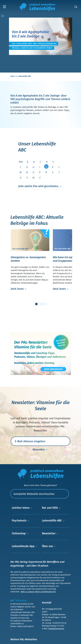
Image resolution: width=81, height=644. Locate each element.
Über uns (49, 546)
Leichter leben (22, 508)
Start (13, 76)
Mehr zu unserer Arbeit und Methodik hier (38, 592)
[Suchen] (40, 494)
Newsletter (51, 533)
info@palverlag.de (56, 629)
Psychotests (21, 521)
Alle (21, 162)
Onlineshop (21, 533)
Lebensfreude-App (25, 546)
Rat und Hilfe (52, 508)
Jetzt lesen (19, 289)
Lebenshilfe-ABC (54, 521)
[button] (5, 7)
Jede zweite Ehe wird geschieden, (39, 186)
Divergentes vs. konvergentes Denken (28, 259)
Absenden (40, 450)
